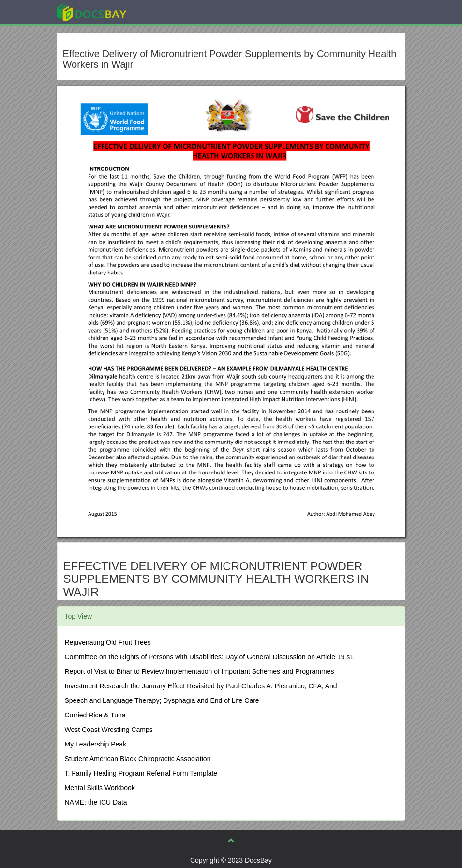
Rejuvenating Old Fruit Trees (108, 642)
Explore (164, 12)
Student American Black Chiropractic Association (138, 759)
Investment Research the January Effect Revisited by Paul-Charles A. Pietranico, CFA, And (201, 686)
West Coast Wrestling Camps (109, 730)
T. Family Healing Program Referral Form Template (141, 773)
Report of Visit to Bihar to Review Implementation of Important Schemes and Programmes (200, 671)
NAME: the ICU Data (96, 802)
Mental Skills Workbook (100, 788)
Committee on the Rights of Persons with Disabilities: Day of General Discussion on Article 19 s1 (209, 657)
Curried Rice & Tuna (95, 715)
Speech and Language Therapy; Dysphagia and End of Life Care (162, 700)
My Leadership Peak (96, 744)
